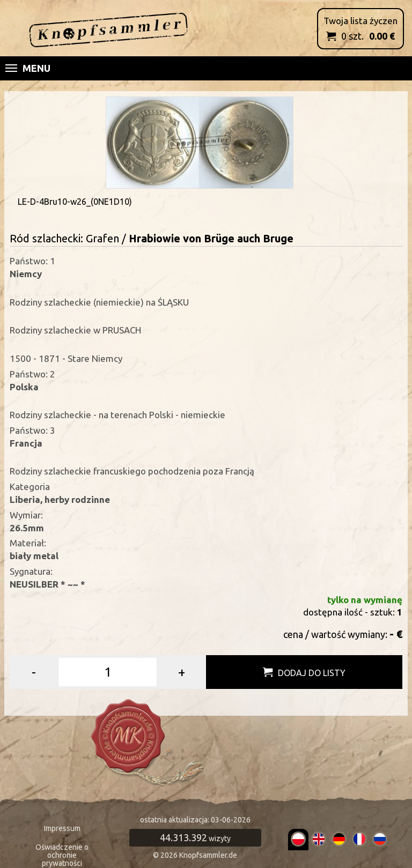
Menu (28, 68)
